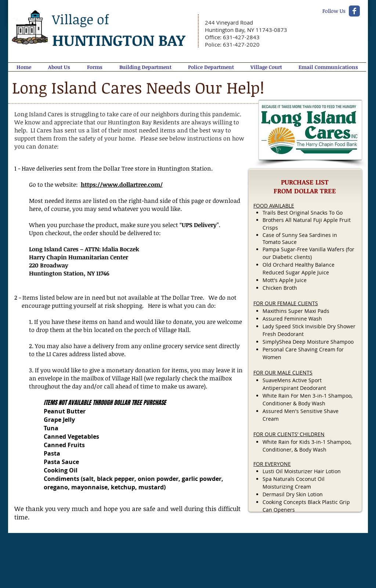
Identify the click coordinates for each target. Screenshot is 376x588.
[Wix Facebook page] (354, 11)
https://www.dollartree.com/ (122, 185)
